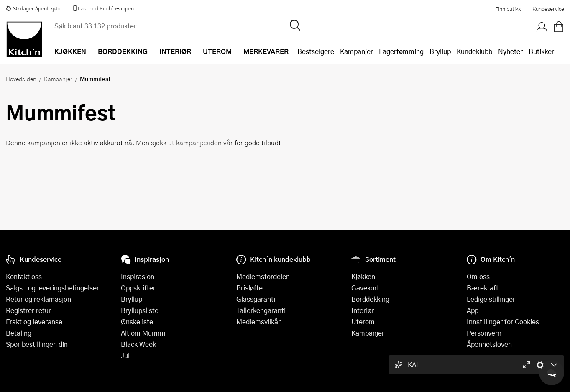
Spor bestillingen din (37, 344)
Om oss (478, 276)
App (473, 310)
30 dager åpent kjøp (33, 8)
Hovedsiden (21, 79)
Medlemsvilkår (258, 322)
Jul (125, 355)
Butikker (541, 51)
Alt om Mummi (143, 333)
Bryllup (440, 51)
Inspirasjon (138, 276)
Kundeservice (548, 9)
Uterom (363, 322)
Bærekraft (483, 288)
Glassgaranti (256, 299)
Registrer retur (28, 310)
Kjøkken (363, 276)
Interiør (363, 310)
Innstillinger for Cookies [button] (503, 322)
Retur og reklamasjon (38, 299)
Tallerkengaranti (261, 310)
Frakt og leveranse (34, 322)
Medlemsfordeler (262, 276)
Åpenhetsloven (489, 344)
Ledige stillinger (491, 299)
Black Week (138, 344)
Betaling (19, 333)
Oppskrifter (138, 288)
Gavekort (365, 288)
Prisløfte (249, 288)
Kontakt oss (24, 276)
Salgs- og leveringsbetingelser (52, 288)
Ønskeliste (137, 322)
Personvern (484, 333)
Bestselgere (316, 51)
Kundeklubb (474, 51)
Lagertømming (401, 51)
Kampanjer (357, 51)
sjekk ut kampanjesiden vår (192, 142)
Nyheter (510, 51)
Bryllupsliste (140, 310)
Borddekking (370, 299)
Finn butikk (508, 9)
